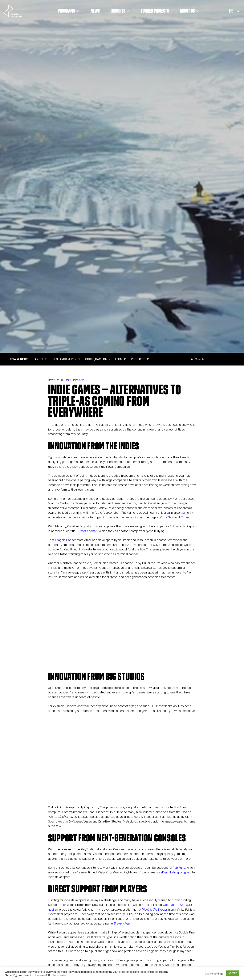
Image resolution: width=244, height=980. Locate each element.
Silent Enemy (87, 531)
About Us (190, 11)
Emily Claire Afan (75, 380)
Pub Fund (179, 868)
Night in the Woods (154, 910)
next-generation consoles (137, 849)
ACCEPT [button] (233, 973)
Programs (69, 11)
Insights (120, 11)
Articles (41, 359)
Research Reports (66, 359)
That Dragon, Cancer (62, 540)
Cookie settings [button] (214, 974)
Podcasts (138, 359)
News (95, 11)
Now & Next (19, 359)
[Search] (193, 359)
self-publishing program (175, 872)
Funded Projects (155, 11)
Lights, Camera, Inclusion (104, 359)
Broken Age (122, 923)
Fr (231, 11)
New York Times (178, 517)
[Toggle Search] (238, 11)
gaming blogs (106, 517)
